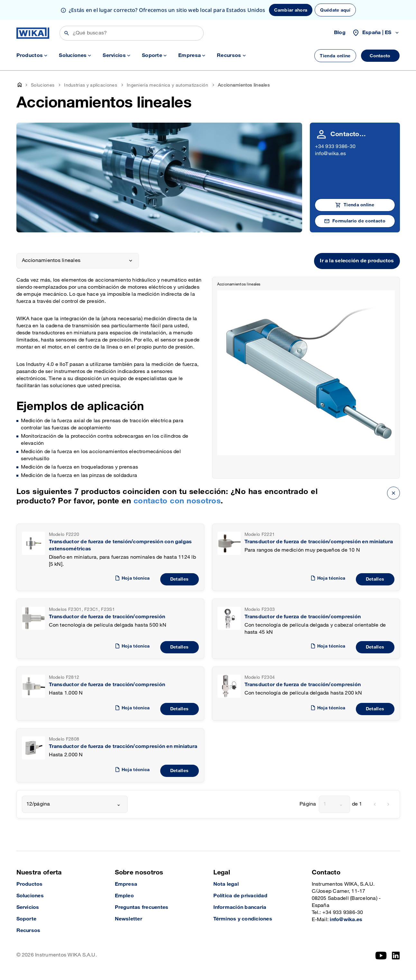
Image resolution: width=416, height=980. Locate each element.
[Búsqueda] (132, 33)
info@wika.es (331, 154)
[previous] (375, 804)
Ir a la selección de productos (357, 261)
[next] (388, 804)
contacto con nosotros (177, 501)
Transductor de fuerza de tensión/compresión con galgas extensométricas (120, 545)
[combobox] (75, 804)
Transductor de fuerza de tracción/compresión (107, 617)
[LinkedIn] (396, 956)
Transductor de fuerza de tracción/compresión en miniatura (319, 542)
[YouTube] (381, 956)
